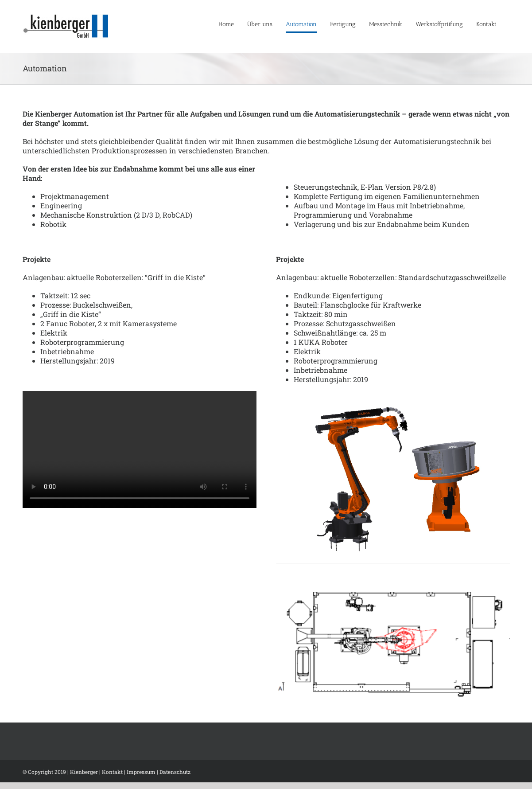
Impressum (141, 772)
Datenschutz (175, 772)
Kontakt (112, 772)
